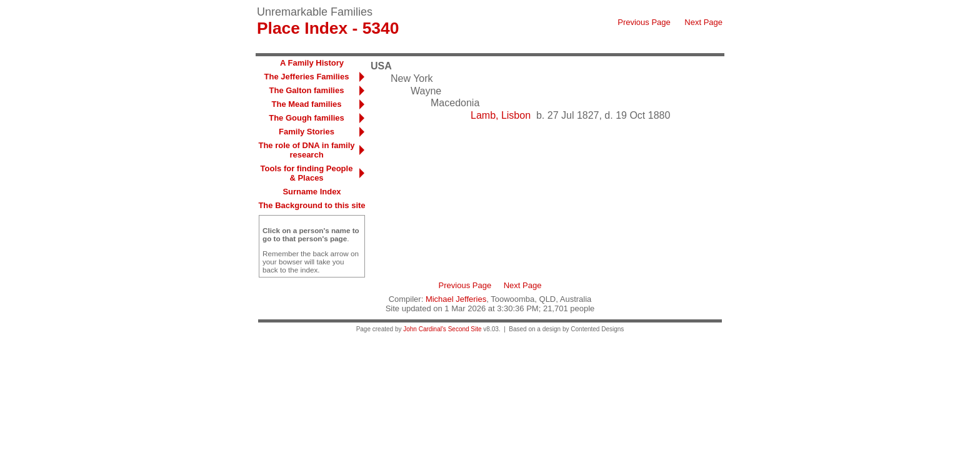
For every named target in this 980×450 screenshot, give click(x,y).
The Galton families (307, 90)
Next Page (703, 22)
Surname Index (312, 192)
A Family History (312, 63)
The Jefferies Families (307, 77)
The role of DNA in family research (306, 150)
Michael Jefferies (456, 299)
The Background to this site (312, 205)
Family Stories (307, 132)
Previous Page (644, 22)
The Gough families (307, 118)
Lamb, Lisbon (501, 115)
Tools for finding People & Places (307, 173)
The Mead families (307, 104)
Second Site (465, 329)
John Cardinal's (425, 329)
